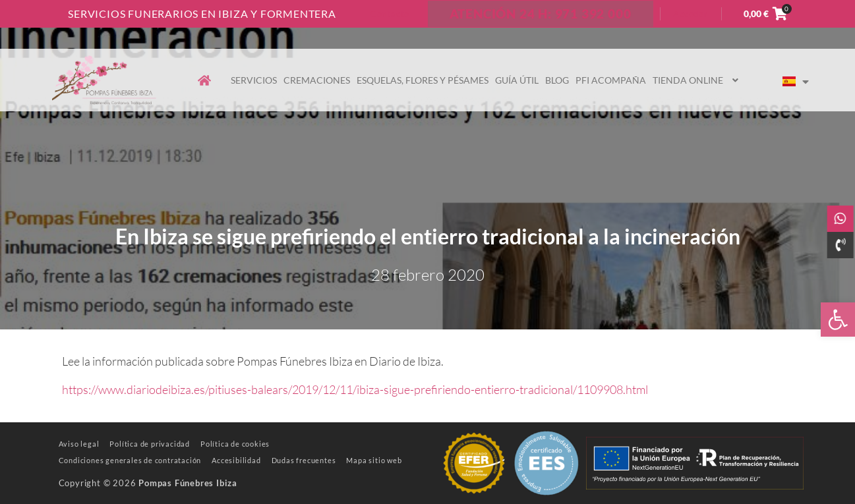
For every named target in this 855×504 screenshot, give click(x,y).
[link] (838, 320)
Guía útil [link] (517, 80)
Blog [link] (557, 80)
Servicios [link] (254, 80)
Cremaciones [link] (317, 80)
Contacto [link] (390, 14)
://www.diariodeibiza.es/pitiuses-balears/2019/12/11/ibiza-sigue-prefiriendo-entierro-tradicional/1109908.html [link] (368, 389)
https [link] (75, 389)
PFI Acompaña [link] (611, 80)
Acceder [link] (691, 14)
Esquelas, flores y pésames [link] (423, 80)
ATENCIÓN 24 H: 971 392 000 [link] (541, 14)
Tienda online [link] (697, 80)
